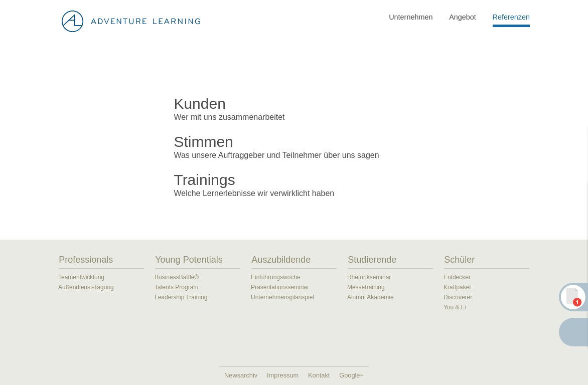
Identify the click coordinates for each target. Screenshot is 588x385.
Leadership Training (181, 297)
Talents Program (176, 287)
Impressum (283, 375)
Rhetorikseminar (369, 277)
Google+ (351, 375)
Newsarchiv (241, 375)
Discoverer (458, 297)
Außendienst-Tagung (86, 287)
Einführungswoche (276, 277)
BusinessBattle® (177, 277)
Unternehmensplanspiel (282, 297)
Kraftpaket (457, 287)
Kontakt (319, 375)
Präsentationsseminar (280, 287)
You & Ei (455, 307)
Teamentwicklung (81, 277)
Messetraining (366, 287)
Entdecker (457, 277)
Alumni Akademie (371, 297)
